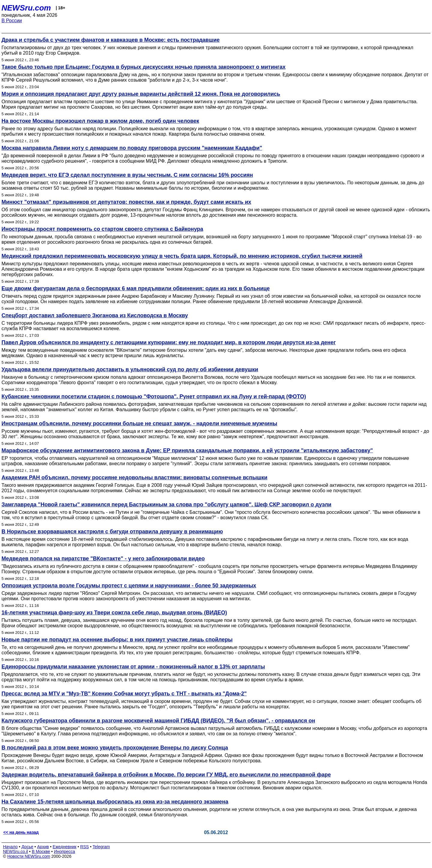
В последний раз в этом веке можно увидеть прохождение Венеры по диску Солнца (115, 748)
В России (12, 21)
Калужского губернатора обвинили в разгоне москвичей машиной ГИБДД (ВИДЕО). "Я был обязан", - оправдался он (158, 721)
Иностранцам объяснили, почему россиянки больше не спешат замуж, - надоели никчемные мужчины (139, 423)
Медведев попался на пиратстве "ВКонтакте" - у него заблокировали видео (103, 559)
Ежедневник (65, 847)
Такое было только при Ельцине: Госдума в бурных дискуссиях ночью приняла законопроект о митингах (144, 67)
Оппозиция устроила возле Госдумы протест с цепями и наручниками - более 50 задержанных (129, 586)
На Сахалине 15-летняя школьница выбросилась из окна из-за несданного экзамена (115, 802)
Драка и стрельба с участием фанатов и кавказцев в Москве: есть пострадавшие (111, 40)
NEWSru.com (26, 8)
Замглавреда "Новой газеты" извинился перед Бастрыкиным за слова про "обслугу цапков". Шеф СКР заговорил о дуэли (166, 505)
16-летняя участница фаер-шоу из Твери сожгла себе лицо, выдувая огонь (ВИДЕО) (114, 613)
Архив (43, 847)
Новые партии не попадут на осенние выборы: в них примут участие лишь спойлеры (117, 640)
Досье (27, 847)
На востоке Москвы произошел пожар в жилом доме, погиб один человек (100, 121)
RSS (84, 847)
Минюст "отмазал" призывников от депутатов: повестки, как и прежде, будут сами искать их (126, 202)
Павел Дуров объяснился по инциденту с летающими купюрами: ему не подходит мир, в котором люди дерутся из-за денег (169, 342)
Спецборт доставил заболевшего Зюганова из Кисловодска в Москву (95, 315)
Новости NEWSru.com (29, 856)
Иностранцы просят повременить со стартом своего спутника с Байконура (102, 229)
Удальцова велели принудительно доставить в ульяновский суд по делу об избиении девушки (130, 369)
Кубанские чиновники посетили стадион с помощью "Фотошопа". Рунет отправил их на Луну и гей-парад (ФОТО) (154, 396)
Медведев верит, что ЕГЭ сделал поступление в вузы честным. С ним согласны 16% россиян (127, 175)
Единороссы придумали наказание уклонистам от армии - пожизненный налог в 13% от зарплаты (133, 667)
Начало (10, 847)
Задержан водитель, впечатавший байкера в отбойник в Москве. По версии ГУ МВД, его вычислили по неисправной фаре (166, 775)
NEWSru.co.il (15, 851)
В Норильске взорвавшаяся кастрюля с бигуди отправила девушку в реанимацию (112, 532)
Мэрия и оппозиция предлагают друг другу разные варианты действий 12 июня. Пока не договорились (141, 94)
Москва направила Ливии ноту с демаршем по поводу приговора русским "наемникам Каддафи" (132, 148)
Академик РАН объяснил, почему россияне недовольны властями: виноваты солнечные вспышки (134, 478)
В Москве (41, 851)
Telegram (101, 847)
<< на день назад (21, 832)
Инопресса (65, 851)
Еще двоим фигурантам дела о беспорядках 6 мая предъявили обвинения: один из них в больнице (136, 288)
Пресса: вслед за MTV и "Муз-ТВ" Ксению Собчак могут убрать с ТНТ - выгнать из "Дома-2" (124, 694)
